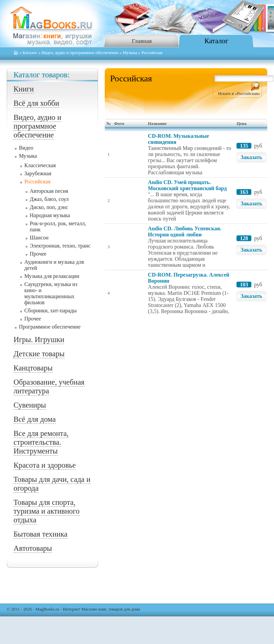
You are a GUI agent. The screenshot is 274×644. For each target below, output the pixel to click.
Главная (142, 41)
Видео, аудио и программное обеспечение (80, 53)
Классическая (40, 165)
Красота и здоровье (45, 465)
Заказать (251, 157)
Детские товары (39, 354)
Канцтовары (33, 368)
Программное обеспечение (50, 327)
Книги (24, 89)
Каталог (216, 41)
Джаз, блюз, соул (49, 199)
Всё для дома (35, 419)
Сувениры (30, 405)
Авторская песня (49, 191)
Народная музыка (50, 215)
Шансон (39, 238)
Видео (26, 148)
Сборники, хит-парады (51, 311)
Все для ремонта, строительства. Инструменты (41, 442)
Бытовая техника (41, 534)
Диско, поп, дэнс (49, 207)
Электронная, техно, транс (60, 246)
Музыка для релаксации (52, 276)
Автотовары (33, 548)
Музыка (130, 53)
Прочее (38, 254)
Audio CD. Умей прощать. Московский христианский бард (187, 185)
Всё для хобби (36, 103)
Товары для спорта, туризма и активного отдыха (46, 511)
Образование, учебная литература (49, 387)
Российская (37, 182)
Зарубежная (38, 173)
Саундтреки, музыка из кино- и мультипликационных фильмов (51, 293)
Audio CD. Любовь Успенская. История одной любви (185, 231)
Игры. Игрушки (39, 340)
